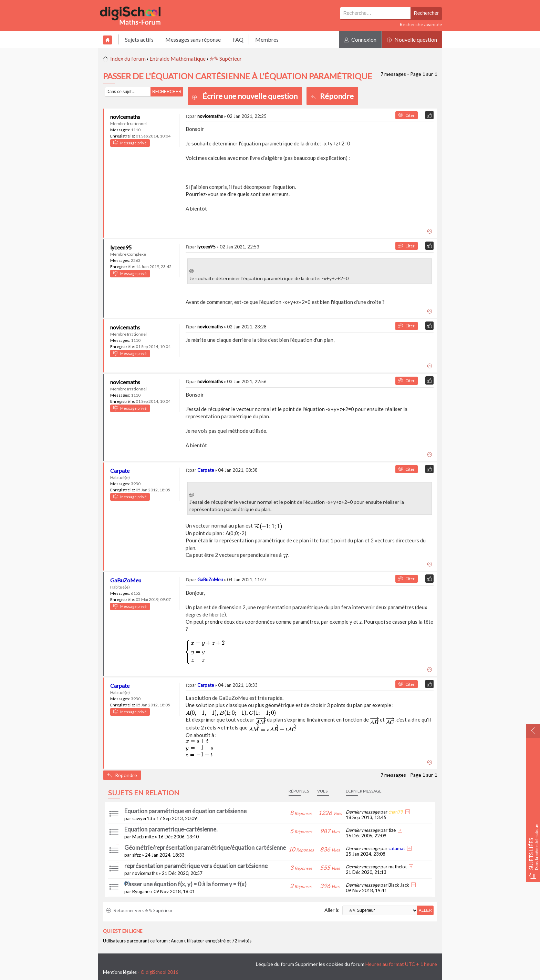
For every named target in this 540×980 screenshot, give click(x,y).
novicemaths (125, 117)
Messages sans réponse (193, 39)
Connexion (360, 39)
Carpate (120, 471)
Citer (407, 115)
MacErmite (143, 837)
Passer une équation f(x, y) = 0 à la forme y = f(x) (185, 884)
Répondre (332, 96)
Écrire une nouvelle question (250, 96)
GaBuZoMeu (126, 580)
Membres (267, 39)
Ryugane (141, 891)
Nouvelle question (412, 39)
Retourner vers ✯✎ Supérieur (139, 910)
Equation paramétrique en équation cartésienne (185, 811)
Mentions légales (120, 972)
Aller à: (332, 910)
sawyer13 (142, 818)
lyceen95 (121, 247)
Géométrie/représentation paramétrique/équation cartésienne (205, 848)
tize (392, 830)
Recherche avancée (421, 24)
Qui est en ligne (123, 931)
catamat (397, 848)
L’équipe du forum (275, 964)
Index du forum (128, 58)
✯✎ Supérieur (226, 58)
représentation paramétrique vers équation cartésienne (196, 866)
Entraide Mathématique (178, 58)
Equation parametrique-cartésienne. (171, 829)
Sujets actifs (139, 39)
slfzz (137, 855)
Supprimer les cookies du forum (330, 964)
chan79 (396, 812)
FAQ (238, 39)
